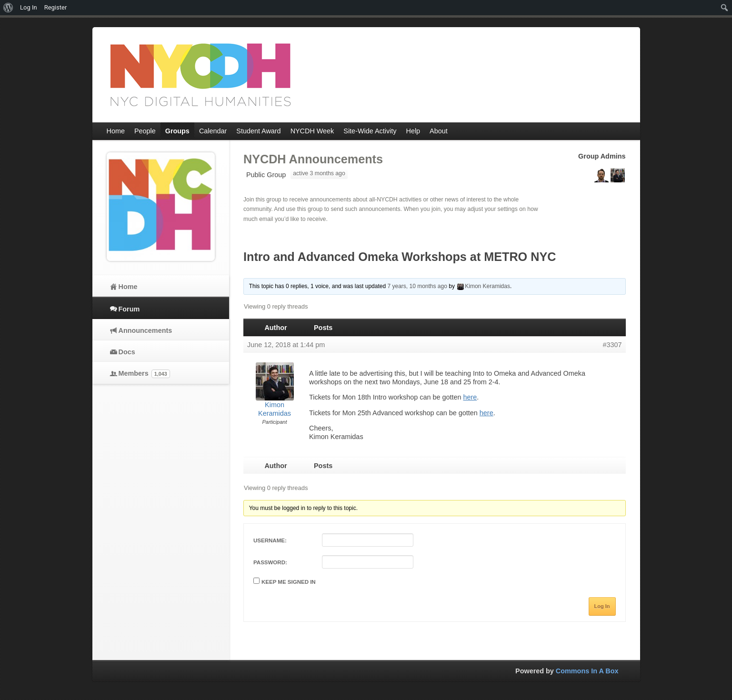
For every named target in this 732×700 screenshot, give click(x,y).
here (470, 397)
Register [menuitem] (56, 7)
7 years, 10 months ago (417, 286)
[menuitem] (8, 8)
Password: (270, 562)
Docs (127, 352)
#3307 (612, 345)
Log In (602, 606)
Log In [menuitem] (29, 7)
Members (144, 374)
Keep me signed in (289, 582)
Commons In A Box (587, 671)
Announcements (145, 330)
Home (128, 287)
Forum (129, 309)
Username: (270, 540)
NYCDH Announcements (313, 159)
